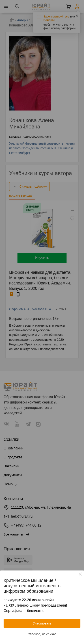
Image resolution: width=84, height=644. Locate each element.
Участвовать (42, 623)
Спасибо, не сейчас (42, 634)
